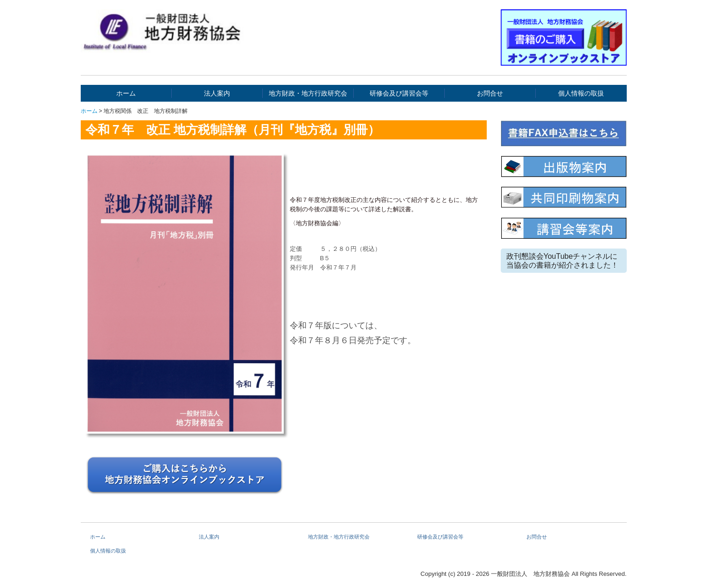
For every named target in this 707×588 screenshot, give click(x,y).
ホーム (126, 93)
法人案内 (217, 93)
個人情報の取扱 (581, 93)
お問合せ (490, 93)
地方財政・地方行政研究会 (308, 93)
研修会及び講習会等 (399, 93)
